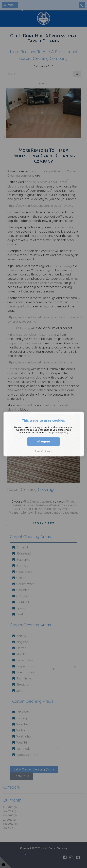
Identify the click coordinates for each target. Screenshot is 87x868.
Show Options (43, 451)
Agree (44, 441)
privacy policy (60, 432)
